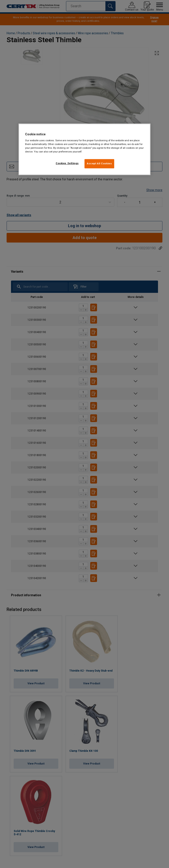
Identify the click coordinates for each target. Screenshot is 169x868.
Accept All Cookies (99, 164)
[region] (84, 149)
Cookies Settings (67, 163)
